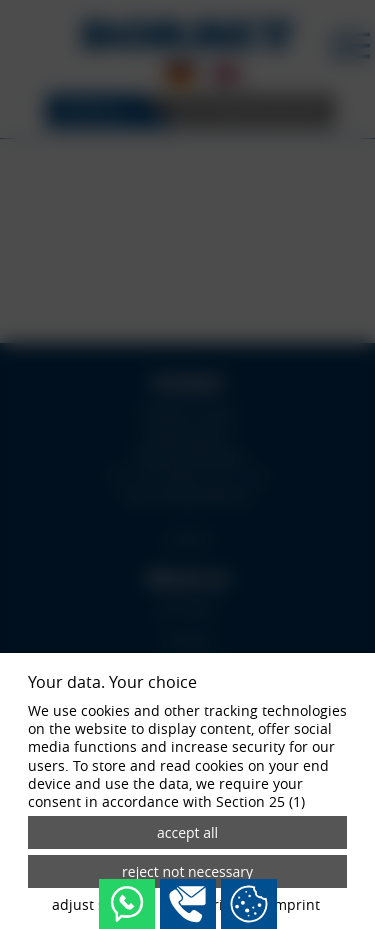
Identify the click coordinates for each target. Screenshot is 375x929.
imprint (295, 905)
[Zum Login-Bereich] (5, 5)
